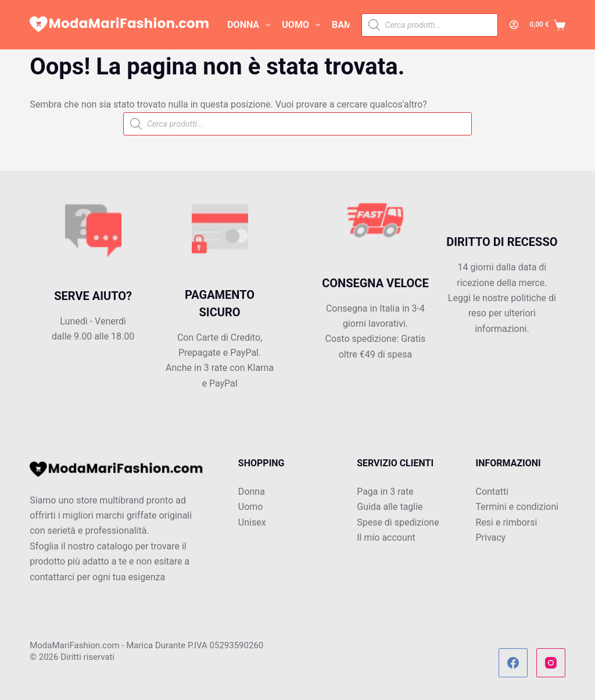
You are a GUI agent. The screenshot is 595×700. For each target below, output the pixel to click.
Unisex (252, 522)
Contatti (492, 492)
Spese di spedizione (398, 522)
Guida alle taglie (390, 507)
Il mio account (386, 537)
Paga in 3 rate (385, 492)
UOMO (303, 25)
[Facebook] (513, 663)
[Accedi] (514, 25)
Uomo (251, 507)
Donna (252, 492)
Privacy (490, 537)
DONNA (251, 25)
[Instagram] (551, 663)
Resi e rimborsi (506, 522)
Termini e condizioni (517, 507)
